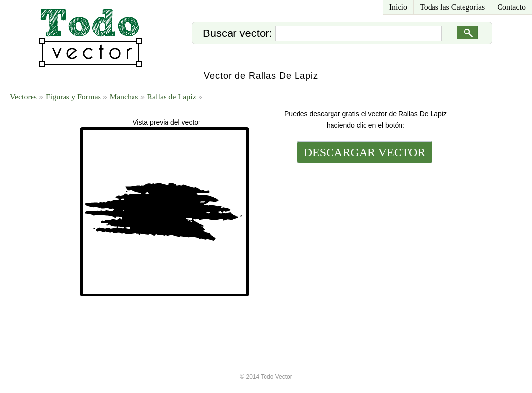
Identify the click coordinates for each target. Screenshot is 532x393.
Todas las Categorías (452, 7)
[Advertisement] (364, 232)
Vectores (23, 97)
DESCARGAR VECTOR (365, 152)
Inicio (398, 7)
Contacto (511, 7)
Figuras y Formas (73, 97)
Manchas (124, 97)
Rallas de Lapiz (171, 97)
